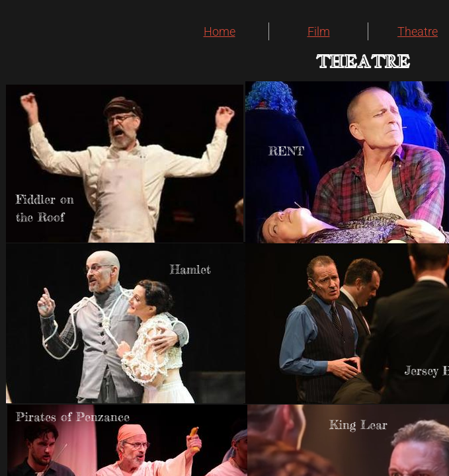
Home (220, 31)
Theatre (418, 31)
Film (319, 31)
